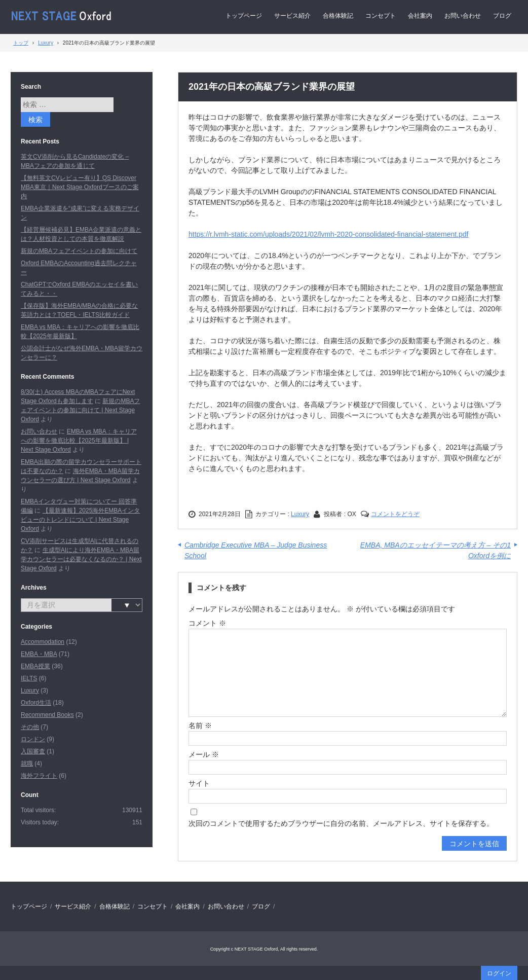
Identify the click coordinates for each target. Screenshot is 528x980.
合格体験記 (338, 16)
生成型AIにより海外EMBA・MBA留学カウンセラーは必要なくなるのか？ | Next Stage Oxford (81, 559)
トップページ (244, 16)
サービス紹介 (292, 16)
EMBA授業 (35, 666)
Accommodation (43, 642)
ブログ (502, 16)
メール (204, 754)
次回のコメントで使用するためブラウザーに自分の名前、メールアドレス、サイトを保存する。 (341, 823)
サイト (199, 783)
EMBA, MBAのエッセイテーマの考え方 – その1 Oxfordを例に (436, 550)
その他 (30, 727)
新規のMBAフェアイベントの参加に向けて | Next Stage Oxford (80, 410)
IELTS (29, 678)
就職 (27, 764)
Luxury (300, 514)
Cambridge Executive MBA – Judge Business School (256, 550)
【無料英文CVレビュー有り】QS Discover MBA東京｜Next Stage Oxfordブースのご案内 (80, 187)
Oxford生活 (36, 703)
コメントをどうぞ (395, 514)
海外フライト (39, 776)
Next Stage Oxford (62, 16)
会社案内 (420, 16)
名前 (200, 725)
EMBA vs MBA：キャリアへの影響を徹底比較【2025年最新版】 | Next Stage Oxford (79, 441)
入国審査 (33, 751)
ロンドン (33, 739)
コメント (207, 623)
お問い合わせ (463, 16)
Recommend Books (47, 715)
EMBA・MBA (39, 654)
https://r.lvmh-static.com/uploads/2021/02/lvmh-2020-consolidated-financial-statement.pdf (329, 234)
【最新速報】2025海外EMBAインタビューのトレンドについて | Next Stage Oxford (80, 520)
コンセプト (381, 16)
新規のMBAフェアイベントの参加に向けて (79, 251)
